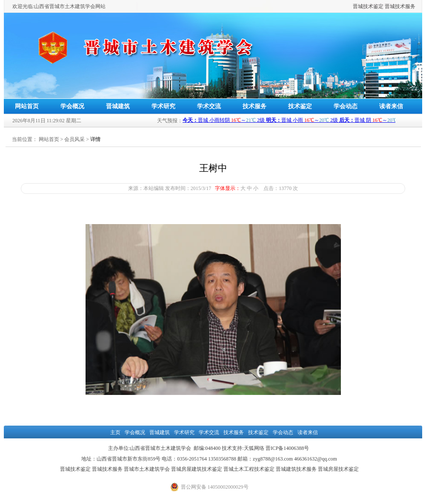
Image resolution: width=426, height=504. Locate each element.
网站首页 (27, 106)
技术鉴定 (300, 106)
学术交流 (209, 106)
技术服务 (254, 106)
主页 (115, 432)
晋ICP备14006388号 (287, 448)
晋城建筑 (118, 106)
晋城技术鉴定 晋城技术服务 (384, 6)
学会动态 (346, 106)
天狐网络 (254, 448)
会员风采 (74, 139)
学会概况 (72, 106)
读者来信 (391, 106)
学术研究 (163, 106)
